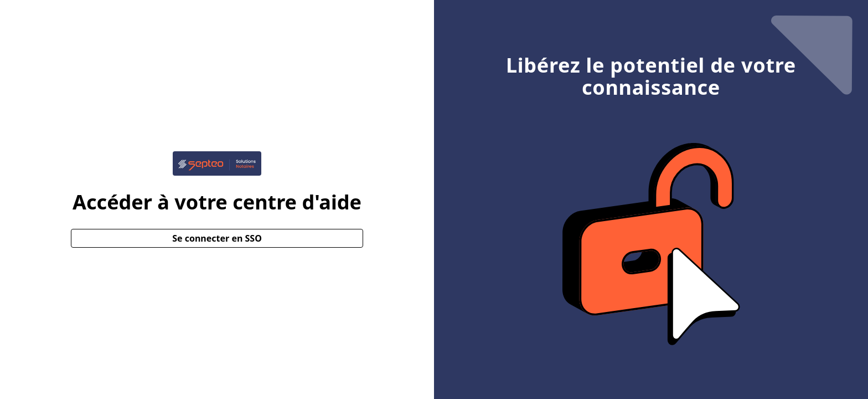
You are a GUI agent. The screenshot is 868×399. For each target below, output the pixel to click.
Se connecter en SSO (217, 238)
